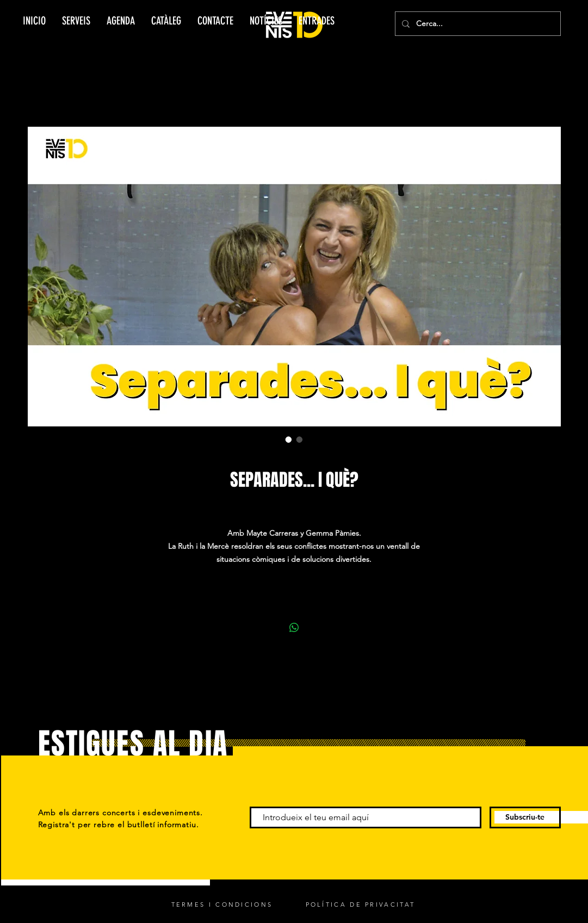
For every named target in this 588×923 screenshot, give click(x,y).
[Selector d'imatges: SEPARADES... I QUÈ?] (289, 439)
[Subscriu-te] (525, 817)
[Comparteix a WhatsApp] (294, 628)
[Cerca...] (477, 24)
